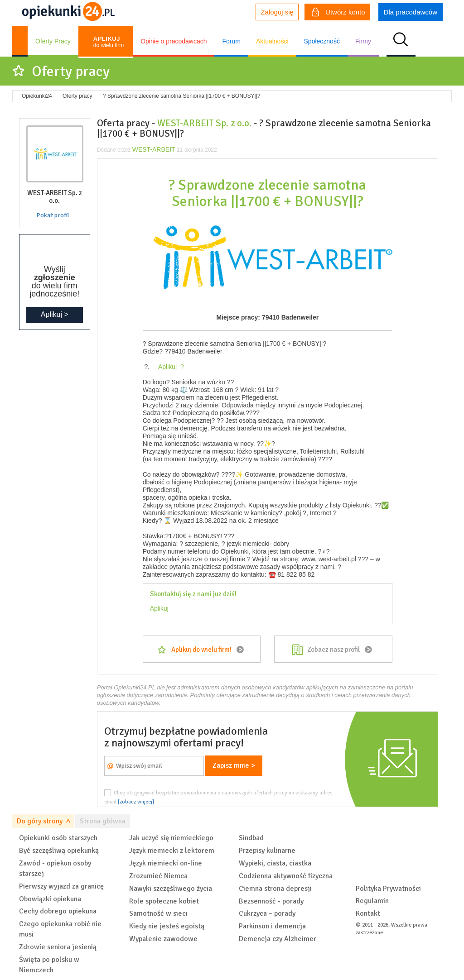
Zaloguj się (277, 12)
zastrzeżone (369, 933)
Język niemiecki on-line (166, 863)
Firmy (363, 41)
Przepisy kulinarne (267, 851)
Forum (231, 41)
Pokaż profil (53, 215)
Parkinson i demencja (272, 926)
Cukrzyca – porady (267, 913)
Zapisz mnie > (234, 765)
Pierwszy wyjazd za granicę (61, 886)
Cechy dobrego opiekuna (58, 911)
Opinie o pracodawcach (174, 41)
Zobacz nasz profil (333, 650)
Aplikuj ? (169, 367)
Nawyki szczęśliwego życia (171, 889)
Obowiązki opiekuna (50, 899)
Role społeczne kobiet (164, 901)
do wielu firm (109, 42)
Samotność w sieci (158, 913)
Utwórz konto (338, 13)
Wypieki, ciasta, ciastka (275, 863)
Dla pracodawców (411, 12)
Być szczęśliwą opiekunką (59, 851)
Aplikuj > (55, 314)
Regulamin (372, 901)
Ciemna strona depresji (275, 889)
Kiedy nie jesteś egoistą (167, 926)
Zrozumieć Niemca (158, 876)
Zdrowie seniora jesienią (58, 947)
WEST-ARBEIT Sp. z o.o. (204, 123)
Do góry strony (40, 821)
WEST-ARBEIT (154, 149)
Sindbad (251, 838)
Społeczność (322, 41)
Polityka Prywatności (388, 889)
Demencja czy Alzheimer (278, 939)
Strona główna (103, 821)
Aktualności (272, 41)
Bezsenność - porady (271, 901)
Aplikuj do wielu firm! (201, 650)
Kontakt (368, 913)
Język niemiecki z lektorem (172, 851)
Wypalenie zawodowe (163, 939)
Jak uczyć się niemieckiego (171, 838)
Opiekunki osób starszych (58, 838)
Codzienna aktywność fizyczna (286, 876)
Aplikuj (159, 608)
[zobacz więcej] (136, 802)
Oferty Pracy (53, 41)
